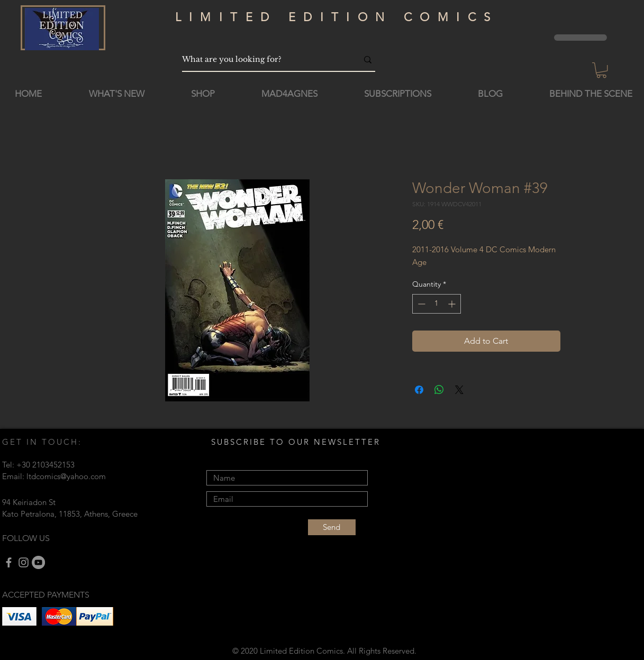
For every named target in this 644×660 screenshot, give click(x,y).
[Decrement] (420, 304)
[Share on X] (459, 390)
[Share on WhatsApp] (439, 390)
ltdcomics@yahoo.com (66, 476)
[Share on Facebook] (419, 390)
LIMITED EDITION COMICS (337, 17)
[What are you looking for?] (262, 59)
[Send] (332, 527)
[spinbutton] (437, 304)
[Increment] (453, 304)
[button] (601, 70)
